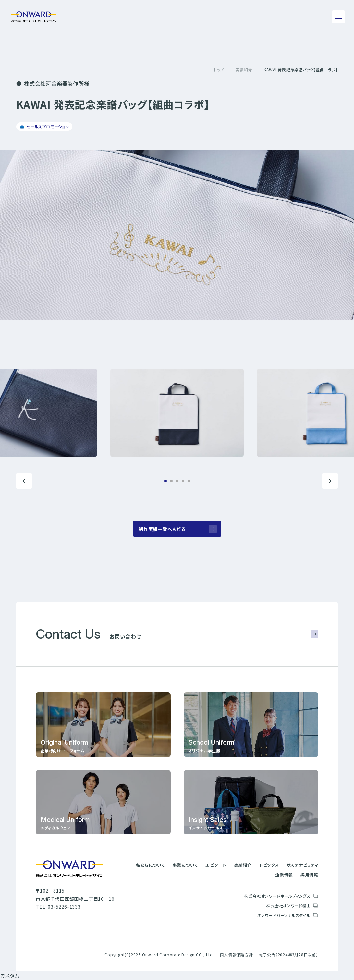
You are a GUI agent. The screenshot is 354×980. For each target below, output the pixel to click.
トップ (219, 70)
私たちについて (151, 865)
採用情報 (309, 875)
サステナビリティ (302, 865)
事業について (185, 865)
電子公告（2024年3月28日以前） (289, 955)
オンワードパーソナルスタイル (284, 915)
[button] (24, 481)
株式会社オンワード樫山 (288, 906)
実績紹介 (244, 70)
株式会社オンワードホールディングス (277, 896)
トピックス (269, 865)
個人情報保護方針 (236, 955)
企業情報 (284, 875)
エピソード (216, 865)
